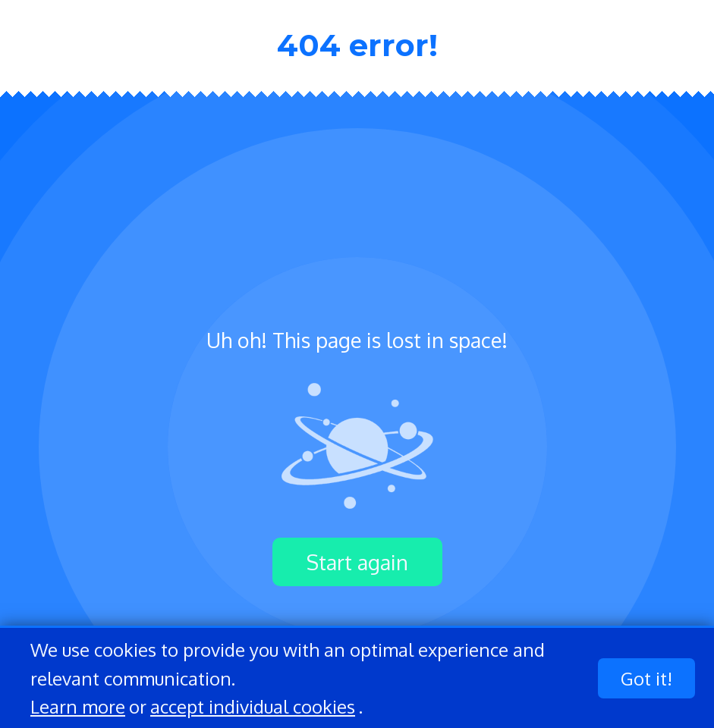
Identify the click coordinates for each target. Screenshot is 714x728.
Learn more (78, 706)
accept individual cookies (253, 706)
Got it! (646, 678)
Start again (357, 562)
